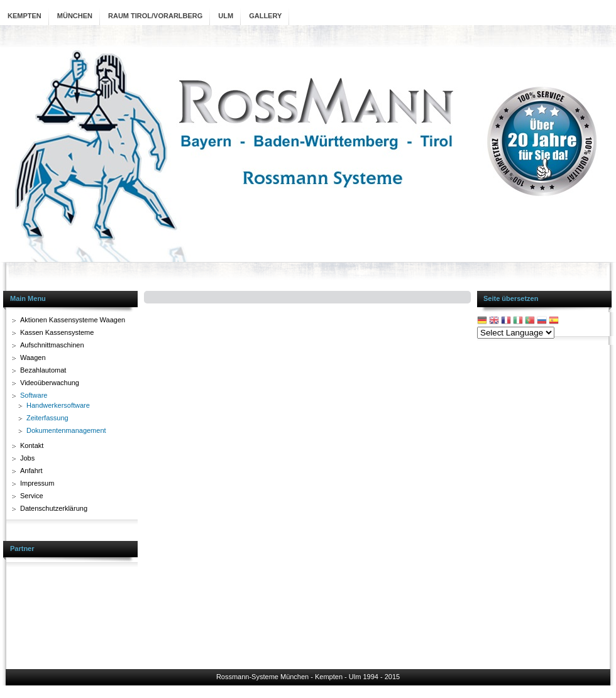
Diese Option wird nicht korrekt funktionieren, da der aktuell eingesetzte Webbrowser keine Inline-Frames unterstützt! (307, 473)
